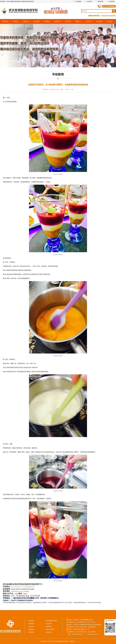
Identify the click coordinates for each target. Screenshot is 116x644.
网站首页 (5, 21)
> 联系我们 (31, 632)
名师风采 (47, 21)
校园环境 (57, 21)
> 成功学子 (31, 626)
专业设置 (37, 21)
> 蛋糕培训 (48, 626)
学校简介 (16, 21)
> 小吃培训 (48, 624)
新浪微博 (77, 1)
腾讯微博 (99, 1)
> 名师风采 (31, 624)
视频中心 (78, 21)
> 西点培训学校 (50, 629)
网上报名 (110, 21)
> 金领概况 (31, 621)
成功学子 (89, 21)
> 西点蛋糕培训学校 (51, 621)
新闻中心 (26, 21)
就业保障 (99, 21)
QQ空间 (88, 1)
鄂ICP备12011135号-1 (48, 641)
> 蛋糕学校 (48, 632)
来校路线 (111, 1)
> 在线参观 (31, 629)
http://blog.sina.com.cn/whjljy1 (20, 591)
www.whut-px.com (16, 587)
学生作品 (68, 21)
